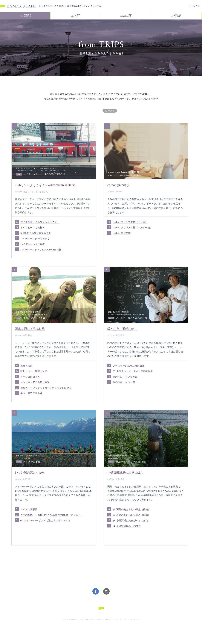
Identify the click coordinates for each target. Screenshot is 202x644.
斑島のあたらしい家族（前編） (133, 515)
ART (76, 16)
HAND (176, 16)
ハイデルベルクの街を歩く (35, 239)
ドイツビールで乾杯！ (33, 227)
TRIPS (25, 16)
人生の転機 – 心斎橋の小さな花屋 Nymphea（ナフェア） (52, 515)
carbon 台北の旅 (122, 233)
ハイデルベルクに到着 (33, 244)
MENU (197, 6)
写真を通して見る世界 (30, 329)
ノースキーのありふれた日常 (129, 366)
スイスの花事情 (29, 509)
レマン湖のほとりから (30, 473)
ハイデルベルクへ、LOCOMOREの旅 (41, 250)
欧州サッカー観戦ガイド (34, 371)
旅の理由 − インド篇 (124, 382)
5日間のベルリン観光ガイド (36, 233)
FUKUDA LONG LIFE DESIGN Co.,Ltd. (121, 620)
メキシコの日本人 (30, 377)
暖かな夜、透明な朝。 (122, 329)
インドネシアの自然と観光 (35, 382)
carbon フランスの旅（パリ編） (130, 222)
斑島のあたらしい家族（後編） (133, 509)
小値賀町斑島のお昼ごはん (125, 473)
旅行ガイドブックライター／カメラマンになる (46, 388)
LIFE (126, 16)
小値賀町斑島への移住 (128, 526)
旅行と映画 (26, 366)
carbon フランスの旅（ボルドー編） (133, 227)
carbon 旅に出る (118, 185)
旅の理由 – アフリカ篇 (125, 377)
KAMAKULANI (18, 6)
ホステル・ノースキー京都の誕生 (135, 371)
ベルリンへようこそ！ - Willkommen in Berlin (45, 185)
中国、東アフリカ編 (31, 393)
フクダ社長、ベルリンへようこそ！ (40, 222)
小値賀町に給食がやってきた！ (133, 520)
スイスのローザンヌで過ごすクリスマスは (47, 520)
